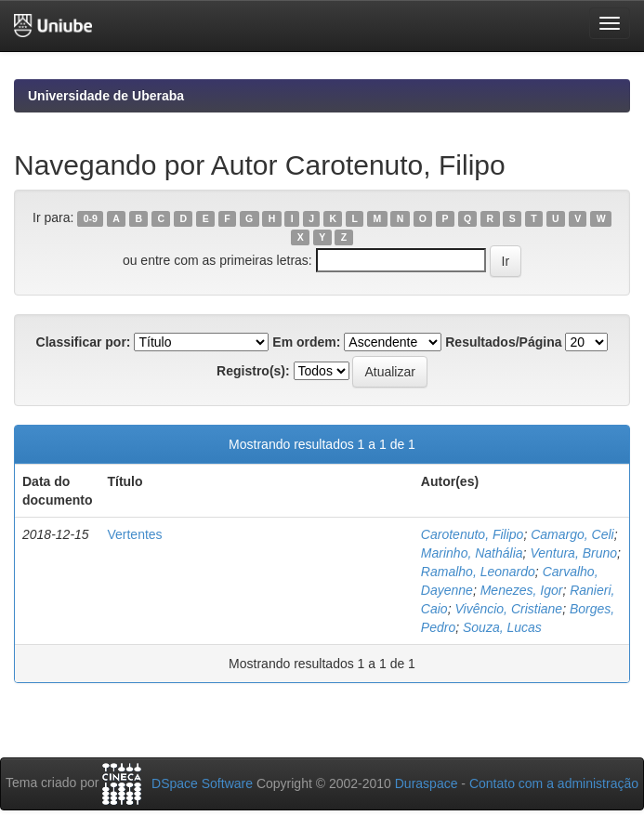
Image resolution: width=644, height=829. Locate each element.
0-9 (91, 218)
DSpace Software (202, 783)
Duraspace (427, 783)
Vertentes (134, 534)
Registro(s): (253, 371)
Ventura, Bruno (573, 553)
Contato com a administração (554, 783)
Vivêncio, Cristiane (508, 609)
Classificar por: (84, 342)
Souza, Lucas (502, 627)
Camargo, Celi (572, 534)
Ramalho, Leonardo (478, 572)
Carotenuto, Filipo (473, 534)
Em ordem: (306, 342)
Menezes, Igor (522, 590)
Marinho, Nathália (472, 553)
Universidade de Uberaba (106, 96)
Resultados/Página (503, 342)
